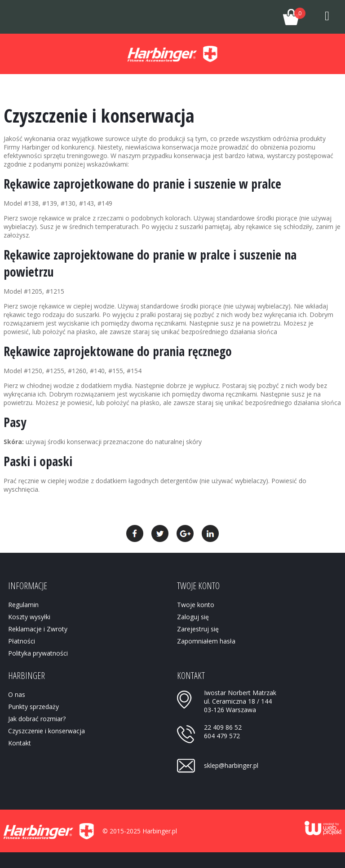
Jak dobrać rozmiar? (37, 719)
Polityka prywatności (38, 653)
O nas (17, 694)
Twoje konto (255, 17)
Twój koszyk (289, 14)
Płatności (22, 641)
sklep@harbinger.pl (231, 765)
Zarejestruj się (198, 629)
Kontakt (20, 743)
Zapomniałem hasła (206, 641)
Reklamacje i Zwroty (38, 629)
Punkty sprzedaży (33, 707)
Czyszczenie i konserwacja (46, 731)
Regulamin (23, 605)
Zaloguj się (193, 617)
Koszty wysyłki (29, 617)
